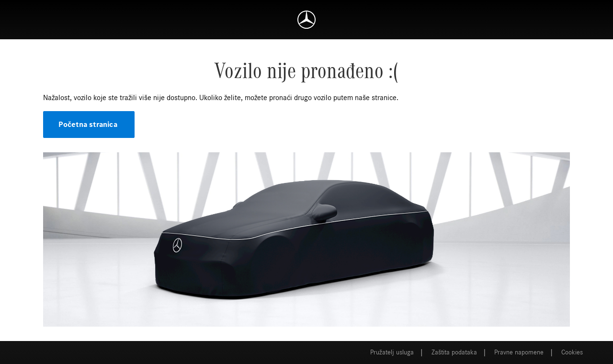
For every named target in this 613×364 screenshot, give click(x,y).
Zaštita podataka (454, 353)
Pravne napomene (519, 353)
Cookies (572, 353)
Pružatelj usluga (392, 353)
